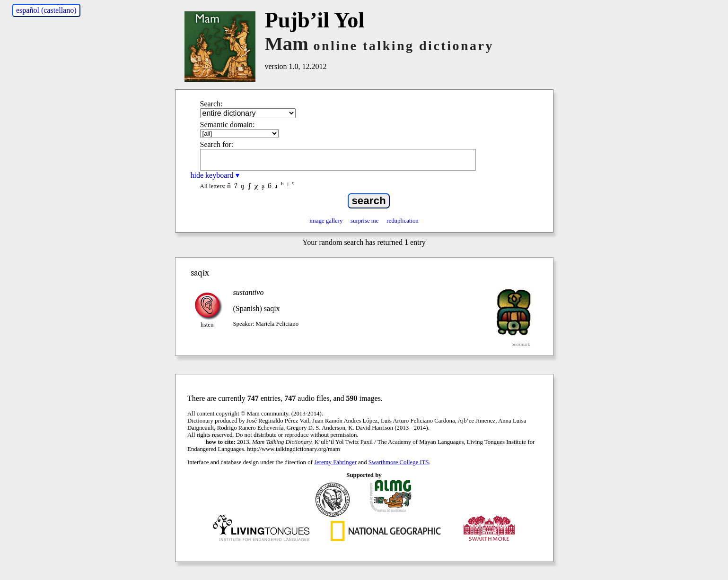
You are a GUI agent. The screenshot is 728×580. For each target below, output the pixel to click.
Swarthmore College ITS (399, 462)
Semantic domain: (228, 125)
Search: (211, 104)
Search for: (217, 144)
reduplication (403, 221)
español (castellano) (46, 10)
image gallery (326, 221)
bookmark (521, 344)
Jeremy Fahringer (335, 462)
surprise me (364, 221)
